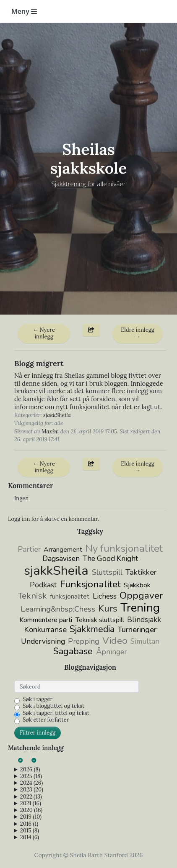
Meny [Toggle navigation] (24, 11)
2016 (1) (29, 824)
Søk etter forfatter (46, 720)
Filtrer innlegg (38, 733)
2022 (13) (31, 797)
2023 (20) (32, 790)
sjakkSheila (57, 415)
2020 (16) (31, 810)
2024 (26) (31, 783)
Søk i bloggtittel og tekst (53, 706)
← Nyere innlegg (44, 333)
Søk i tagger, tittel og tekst (56, 713)
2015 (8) (30, 831)
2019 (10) (31, 817)
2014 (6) (30, 837)
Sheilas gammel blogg (95, 375)
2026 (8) (30, 770)
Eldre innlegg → (138, 333)
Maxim (50, 431)
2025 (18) (31, 776)
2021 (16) (31, 804)
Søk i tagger (38, 699)
